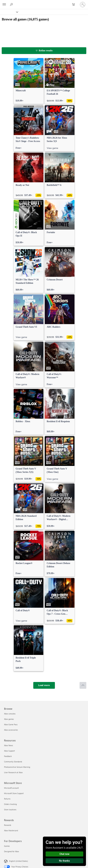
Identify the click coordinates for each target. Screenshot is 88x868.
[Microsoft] (44, 3)
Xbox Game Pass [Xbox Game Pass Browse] (11, 724)
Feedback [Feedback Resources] (8, 756)
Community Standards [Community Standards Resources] (13, 762)
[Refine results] (44, 51)
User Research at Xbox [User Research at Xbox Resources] (13, 772)
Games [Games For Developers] (7, 846)
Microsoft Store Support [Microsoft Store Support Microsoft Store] (14, 793)
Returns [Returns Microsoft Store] (7, 799)
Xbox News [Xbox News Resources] (9, 745)
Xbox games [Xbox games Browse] (9, 719)
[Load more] (44, 685)
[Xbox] (9, 12)
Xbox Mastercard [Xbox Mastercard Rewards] (11, 830)
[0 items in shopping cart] (74, 5)
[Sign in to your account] (83, 5)
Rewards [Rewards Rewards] (8, 825)
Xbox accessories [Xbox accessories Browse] (11, 730)
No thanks (65, 861)
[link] (29, 81)
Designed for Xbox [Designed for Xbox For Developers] (11, 851)
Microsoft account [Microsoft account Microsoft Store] (11, 788)
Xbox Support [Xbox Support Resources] (9, 751)
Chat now (64, 854)
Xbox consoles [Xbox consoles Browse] (10, 714)
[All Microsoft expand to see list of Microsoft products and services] (4, 5)
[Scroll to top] (83, 685)
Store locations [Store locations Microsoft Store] (10, 810)
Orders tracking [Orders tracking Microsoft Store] (10, 804)
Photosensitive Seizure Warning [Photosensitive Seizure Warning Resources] (17, 767)
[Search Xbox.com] (12, 4)
